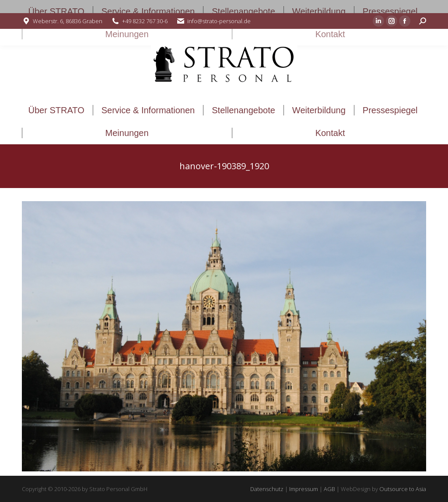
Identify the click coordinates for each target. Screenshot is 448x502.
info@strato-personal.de (219, 21)
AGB (329, 489)
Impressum (304, 489)
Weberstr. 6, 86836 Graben (68, 21)
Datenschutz (267, 489)
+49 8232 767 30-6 (145, 21)
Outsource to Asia (403, 489)
